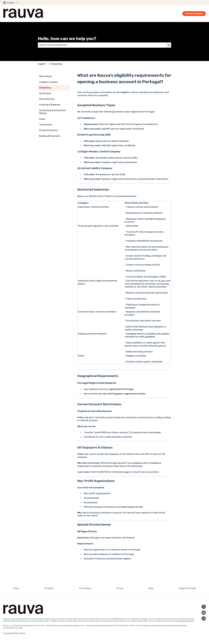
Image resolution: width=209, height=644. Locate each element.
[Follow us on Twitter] (204, 607)
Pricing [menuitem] (120, 588)
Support (42, 64)
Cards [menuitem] (42, 119)
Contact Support (194, 14)
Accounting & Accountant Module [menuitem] (52, 112)
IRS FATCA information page (115, 472)
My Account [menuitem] (45, 93)
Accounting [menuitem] (85, 588)
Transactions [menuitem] (46, 125)
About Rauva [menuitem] (46, 76)
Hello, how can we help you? (67, 39)
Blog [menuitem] (151, 588)
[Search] (169, 45)
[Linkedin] (204, 613)
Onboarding (56, 64)
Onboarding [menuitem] (45, 88)
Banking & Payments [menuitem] (50, 136)
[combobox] (102, 45)
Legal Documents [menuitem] (187, 588)
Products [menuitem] (49, 588)
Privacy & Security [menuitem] (48, 130)
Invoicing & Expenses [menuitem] (50, 105)
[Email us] (204, 618)
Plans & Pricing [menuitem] (47, 99)
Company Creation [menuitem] (49, 82)
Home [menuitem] (16, 588)
